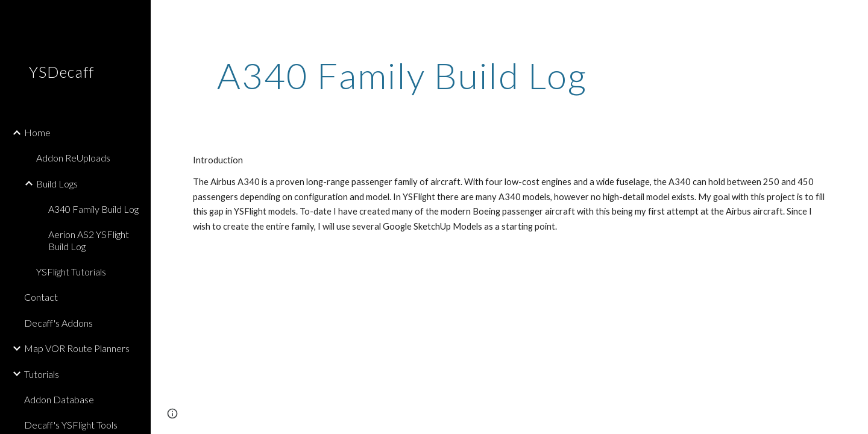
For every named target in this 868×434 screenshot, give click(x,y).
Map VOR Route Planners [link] (77, 348)
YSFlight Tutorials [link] (71, 272)
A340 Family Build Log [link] (93, 209)
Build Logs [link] (57, 184)
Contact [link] (41, 297)
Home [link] (37, 132)
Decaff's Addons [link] (58, 323)
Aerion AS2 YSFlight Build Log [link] (89, 240)
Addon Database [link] (59, 399)
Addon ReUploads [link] (73, 158)
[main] (402, 75)
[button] (854, 17)
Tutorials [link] (42, 374)
